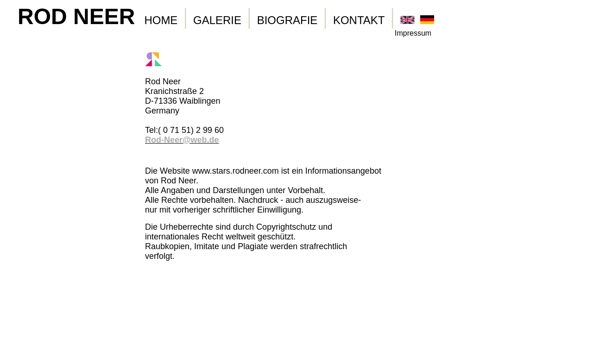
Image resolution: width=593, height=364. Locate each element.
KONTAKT (359, 20)
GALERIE (217, 20)
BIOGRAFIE (287, 20)
